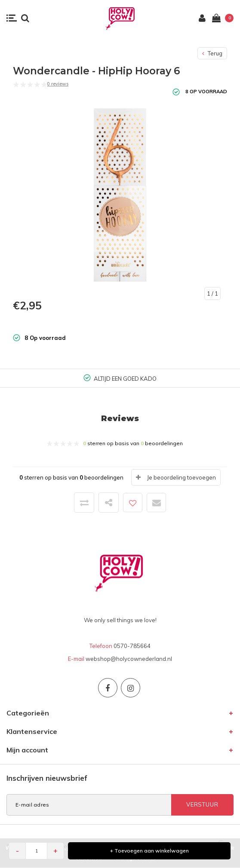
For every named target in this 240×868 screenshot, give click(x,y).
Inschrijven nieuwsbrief (47, 778)
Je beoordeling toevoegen (182, 477)
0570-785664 (132, 646)
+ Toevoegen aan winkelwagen (149, 851)
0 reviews (58, 84)
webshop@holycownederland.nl (129, 659)
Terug (212, 53)
